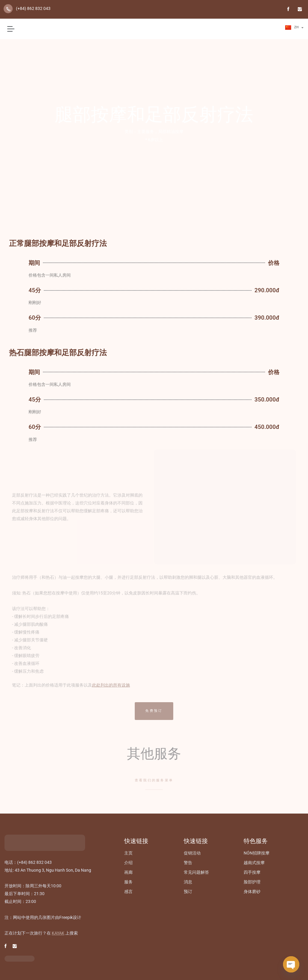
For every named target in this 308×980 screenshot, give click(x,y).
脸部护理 (252, 882)
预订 (188, 892)
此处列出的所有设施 (111, 685)
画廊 (128, 872)
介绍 (128, 863)
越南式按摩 (254, 863)
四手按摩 (252, 872)
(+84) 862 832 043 (33, 8)
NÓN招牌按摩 (257, 853)
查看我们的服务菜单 (154, 780)
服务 (128, 882)
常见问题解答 (196, 872)
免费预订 (154, 711)
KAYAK (58, 933)
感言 (128, 892)
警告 (188, 863)
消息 (188, 882)
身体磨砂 (252, 892)
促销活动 (192, 853)
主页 (128, 853)
